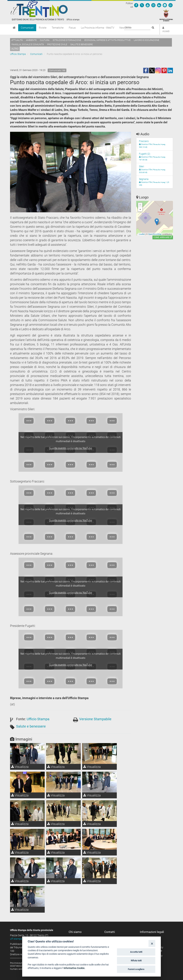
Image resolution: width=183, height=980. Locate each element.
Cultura (45, 40)
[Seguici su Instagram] (153, 5)
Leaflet (142, 234)
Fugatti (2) (145, 154)
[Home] (14, 28)
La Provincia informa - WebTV (98, 28)
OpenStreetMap (155, 234)
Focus (72, 28)
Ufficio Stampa (18, 54)
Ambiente (31, 40)
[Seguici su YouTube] (148, 5)
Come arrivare (163, 237)
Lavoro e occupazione (146, 40)
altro (15, 49)
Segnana (144, 179)
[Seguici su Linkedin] (159, 5)
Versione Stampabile (95, 719)
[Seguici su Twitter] (142, 5)
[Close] (152, 943)
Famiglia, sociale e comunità (28, 44)
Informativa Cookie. (74, 968)
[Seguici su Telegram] (165, 5)
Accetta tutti (136, 952)
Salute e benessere (82, 44)
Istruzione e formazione (67, 40)
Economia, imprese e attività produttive (107, 40)
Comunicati (27, 28)
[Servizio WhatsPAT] (171, 5)
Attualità (17, 40)
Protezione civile (57, 44)
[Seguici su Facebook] (136, 5)
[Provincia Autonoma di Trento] (166, 15)
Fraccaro (144, 141)
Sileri (141, 166)
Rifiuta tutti (136, 961)
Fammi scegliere (136, 969)
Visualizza (20, 767)
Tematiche (58, 28)
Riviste (43, 28)
